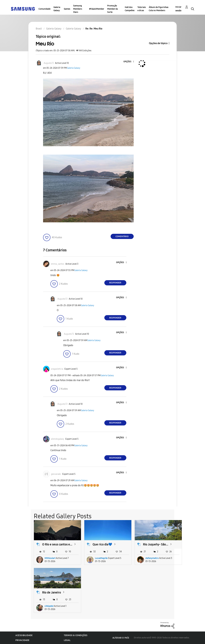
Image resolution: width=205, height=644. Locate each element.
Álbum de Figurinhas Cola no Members (159, 9)
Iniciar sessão (178, 9)
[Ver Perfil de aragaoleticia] (57, 369)
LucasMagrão (101, 558)
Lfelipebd (49, 606)
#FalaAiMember (97, 9)
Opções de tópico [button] (158, 43)
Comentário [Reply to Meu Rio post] (122, 236)
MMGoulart (50, 558)
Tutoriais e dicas (142, 9)
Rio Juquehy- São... (156, 544)
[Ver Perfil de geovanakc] (56, 474)
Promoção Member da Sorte (113, 9)
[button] (128, 62)
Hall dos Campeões (130, 9)
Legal (67, 640)
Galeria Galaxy (57, 9)
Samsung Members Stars (78, 9)
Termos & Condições (76, 635)
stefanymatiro (152, 558)
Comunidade (44, 9)
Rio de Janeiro (52, 592)
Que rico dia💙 (102, 544)
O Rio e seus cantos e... (57, 544)
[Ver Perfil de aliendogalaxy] (58, 439)
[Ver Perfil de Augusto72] (49, 63)
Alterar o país (121, 638)
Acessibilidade (24, 635)
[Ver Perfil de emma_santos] (58, 264)
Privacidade (22, 640)
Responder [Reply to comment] (115, 283)
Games (67, 9)
